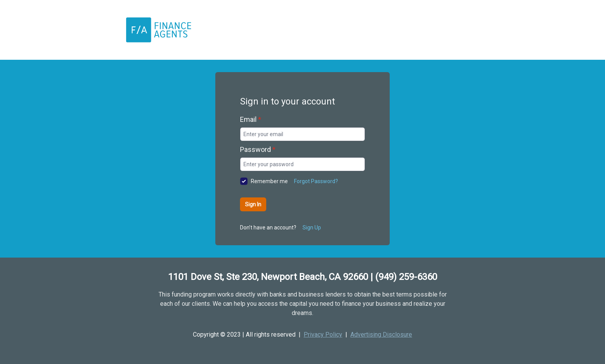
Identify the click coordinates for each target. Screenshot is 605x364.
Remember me (269, 181)
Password (258, 149)
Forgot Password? (316, 181)
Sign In (253, 204)
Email (251, 119)
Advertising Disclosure (381, 335)
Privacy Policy (323, 335)
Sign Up (312, 228)
